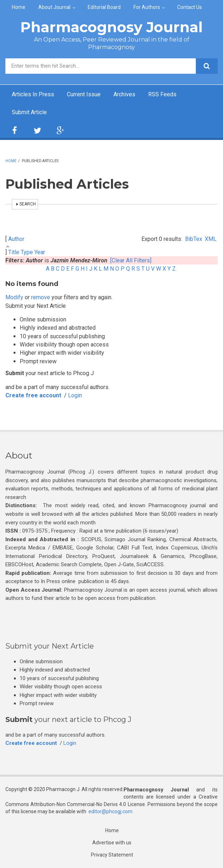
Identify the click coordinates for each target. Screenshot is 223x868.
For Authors (147, 7)
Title (14, 252)
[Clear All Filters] (131, 260)
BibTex (194, 239)
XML (211, 239)
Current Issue (84, 94)
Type (27, 252)
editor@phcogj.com (110, 811)
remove (41, 297)
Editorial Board (104, 7)
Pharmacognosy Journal (111, 27)
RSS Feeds (162, 94)
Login (75, 395)
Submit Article (29, 112)
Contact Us (190, 7)
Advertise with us (112, 843)
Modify (14, 297)
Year (40, 252)
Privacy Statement (112, 855)
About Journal (54, 7)
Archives (124, 94)
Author (16, 239)
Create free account (33, 395)
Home (19, 7)
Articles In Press (33, 94)
